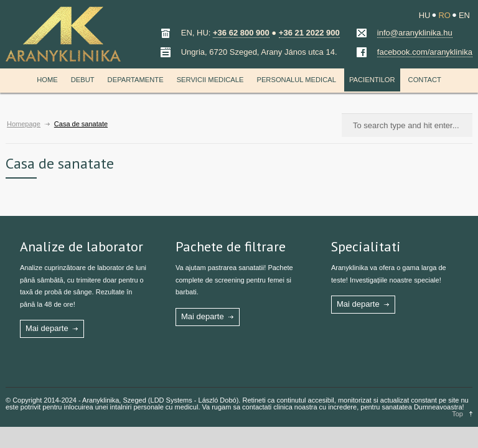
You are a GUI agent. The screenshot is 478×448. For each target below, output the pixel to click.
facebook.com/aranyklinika (425, 52)
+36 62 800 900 (241, 33)
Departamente (136, 80)
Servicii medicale (210, 80)
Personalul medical (296, 80)
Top (457, 414)
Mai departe (47, 328)
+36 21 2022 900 (309, 33)
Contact (425, 80)
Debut (83, 80)
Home (47, 80)
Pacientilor (372, 80)
